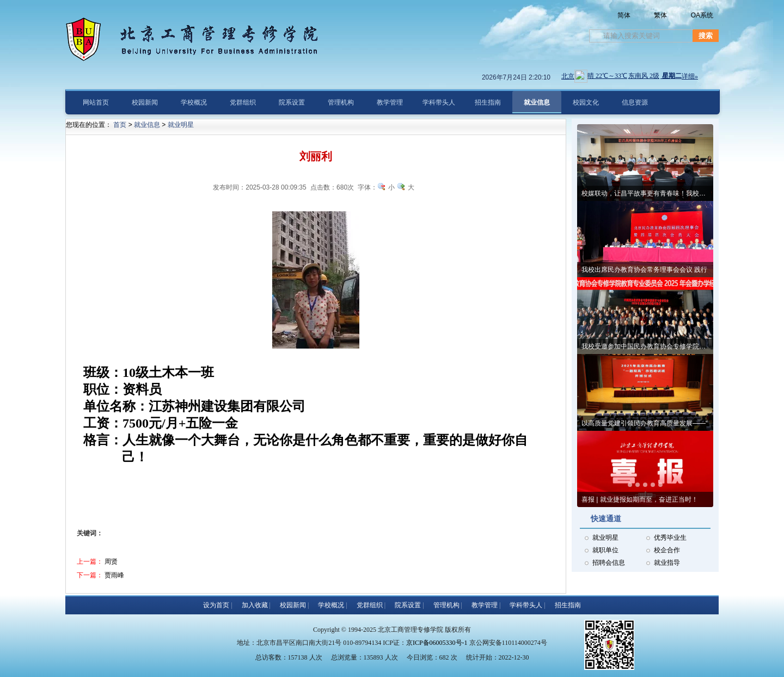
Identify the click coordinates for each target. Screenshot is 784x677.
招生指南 (568, 605)
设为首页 (216, 605)
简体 (624, 15)
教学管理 (485, 605)
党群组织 (370, 605)
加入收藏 (255, 605)
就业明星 (605, 538)
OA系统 (702, 15)
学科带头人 (526, 605)
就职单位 (605, 550)
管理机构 (446, 605)
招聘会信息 (609, 563)
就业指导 (667, 563)
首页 (120, 125)
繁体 (660, 15)
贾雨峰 (114, 575)
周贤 (111, 562)
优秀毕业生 (670, 538)
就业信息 (147, 125)
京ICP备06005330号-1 (437, 643)
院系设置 (408, 605)
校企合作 (667, 550)
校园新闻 (293, 605)
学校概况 (331, 605)
